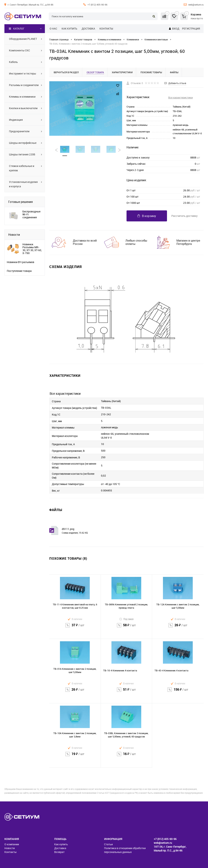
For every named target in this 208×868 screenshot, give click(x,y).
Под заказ (126, 619)
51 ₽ (126, 692)
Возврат (59, 852)
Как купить (69, 29)
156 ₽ (178, 692)
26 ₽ (178, 627)
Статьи (108, 844)
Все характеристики (181, 97)
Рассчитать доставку (184, 216)
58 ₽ (126, 627)
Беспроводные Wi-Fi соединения (31, 214)
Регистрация (191, 29)
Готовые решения (21, 202)
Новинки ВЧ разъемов (21, 262)
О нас (53, 29)
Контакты (106, 29)
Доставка (88, 29)
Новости (14, 235)
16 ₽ (126, 756)
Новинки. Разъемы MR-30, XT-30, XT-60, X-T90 (32, 249)
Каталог (17, 29)
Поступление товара (19, 271)
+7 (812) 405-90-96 (97, 5)
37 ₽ (75, 627)
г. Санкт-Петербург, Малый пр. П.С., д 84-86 (31, 5)
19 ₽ (75, 756)
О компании (12, 844)
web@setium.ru (196, 5)
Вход (176, 29)
